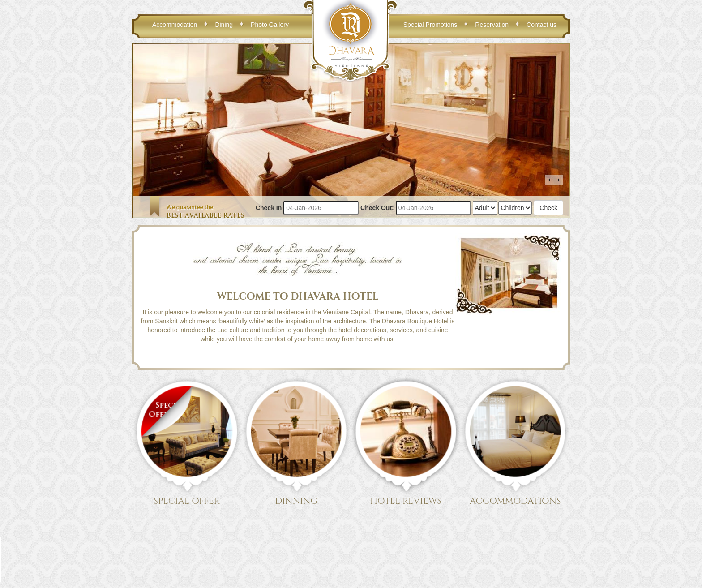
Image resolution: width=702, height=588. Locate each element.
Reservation (492, 25)
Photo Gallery (270, 25)
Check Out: (377, 208)
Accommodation (175, 25)
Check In (269, 208)
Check (548, 208)
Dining (224, 25)
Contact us (541, 25)
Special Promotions (430, 25)
